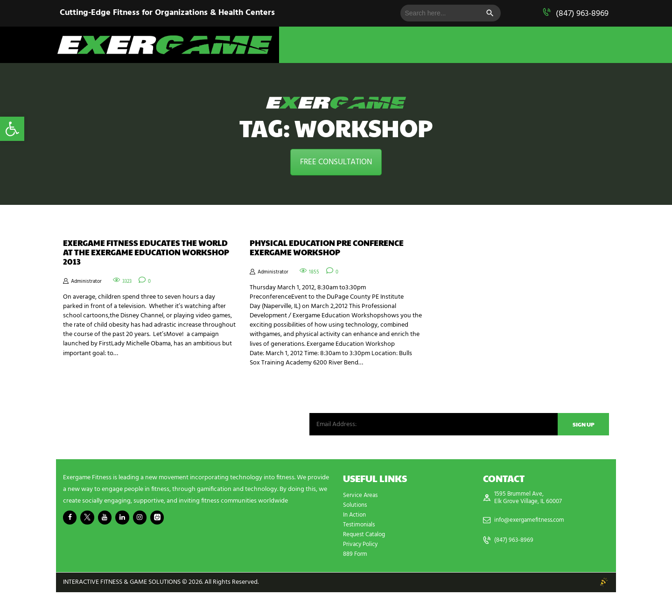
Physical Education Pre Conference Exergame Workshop (312, 255)
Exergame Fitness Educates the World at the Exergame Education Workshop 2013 (145, 255)
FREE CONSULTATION (336, 162)
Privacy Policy (362, 568)
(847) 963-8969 (582, 14)
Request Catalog (366, 558)
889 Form (356, 578)
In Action (356, 539)
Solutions (356, 529)
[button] (12, 129)
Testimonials (360, 549)
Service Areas (362, 519)
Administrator (90, 287)
